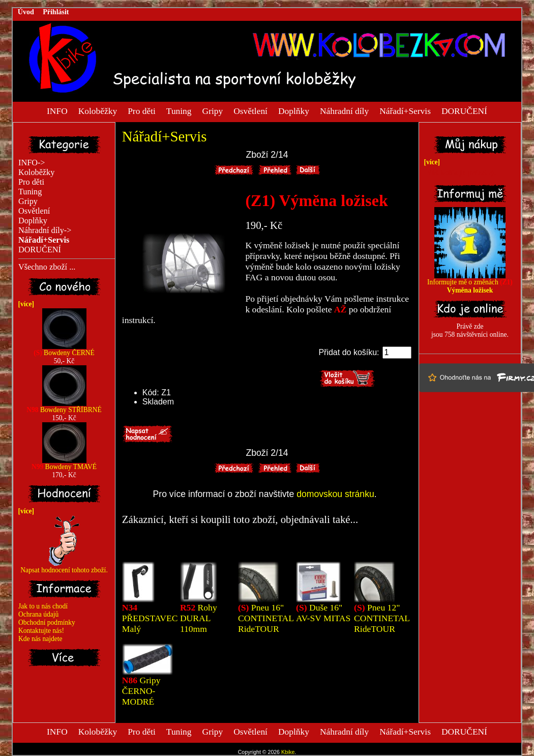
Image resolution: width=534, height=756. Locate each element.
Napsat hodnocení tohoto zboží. (64, 567)
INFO (57, 110)
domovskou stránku (335, 494)
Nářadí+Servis (405, 110)
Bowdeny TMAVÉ (64, 464)
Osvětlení (250, 110)
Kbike (288, 752)
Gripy (213, 110)
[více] (24, 304)
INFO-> (32, 163)
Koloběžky (98, 110)
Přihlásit (56, 12)
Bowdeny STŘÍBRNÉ (64, 407)
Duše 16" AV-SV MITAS (323, 613)
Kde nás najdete (40, 639)
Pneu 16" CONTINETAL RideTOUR (266, 618)
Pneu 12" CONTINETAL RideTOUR (382, 618)
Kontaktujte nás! (41, 631)
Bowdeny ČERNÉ (64, 350)
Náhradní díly (344, 110)
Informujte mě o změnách (470, 283)
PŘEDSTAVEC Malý (150, 618)
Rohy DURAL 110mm (199, 618)
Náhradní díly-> (45, 230)
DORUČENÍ (464, 110)
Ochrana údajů (38, 614)
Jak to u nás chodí (43, 606)
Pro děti (142, 110)
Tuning (179, 110)
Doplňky (294, 110)
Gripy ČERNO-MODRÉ (141, 691)
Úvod (26, 12)
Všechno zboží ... (47, 267)
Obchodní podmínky (47, 622)
